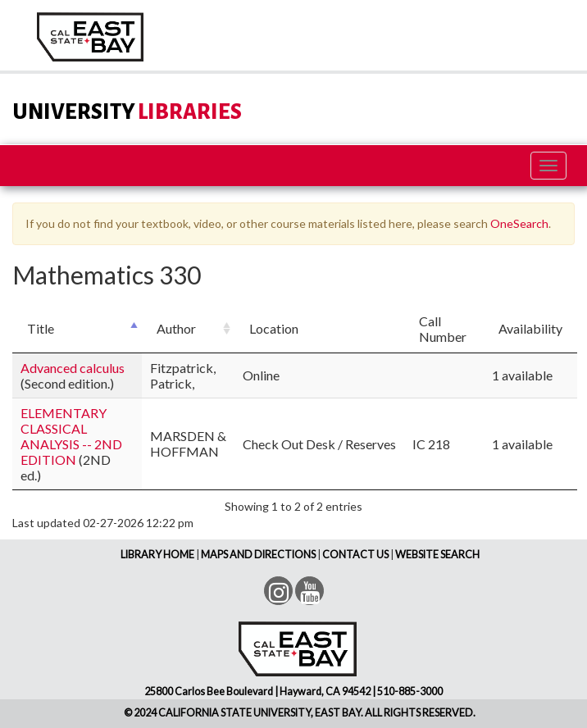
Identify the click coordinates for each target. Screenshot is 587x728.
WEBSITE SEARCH (437, 555)
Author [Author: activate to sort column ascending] (176, 328)
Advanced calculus (73, 368)
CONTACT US (355, 555)
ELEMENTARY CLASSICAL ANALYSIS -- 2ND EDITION (71, 436)
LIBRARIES (127, 112)
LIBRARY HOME (157, 555)
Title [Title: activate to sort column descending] (41, 328)
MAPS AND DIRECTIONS (258, 555)
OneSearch (519, 223)
